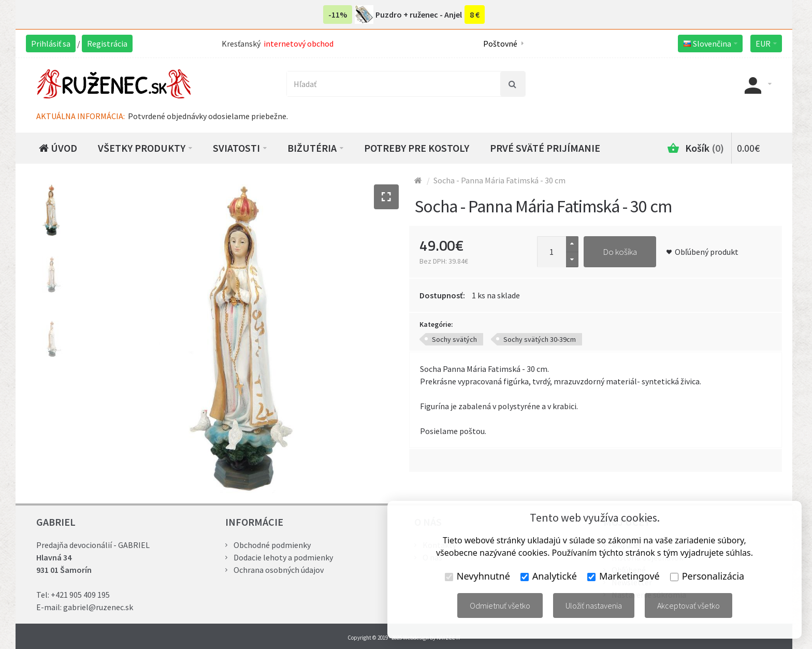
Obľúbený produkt (707, 252)
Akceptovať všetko (688, 605)
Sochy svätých (454, 339)
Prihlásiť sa (51, 44)
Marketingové (624, 576)
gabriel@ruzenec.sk (98, 607)
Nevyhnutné (477, 576)
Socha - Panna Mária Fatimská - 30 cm (499, 180)
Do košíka (620, 252)
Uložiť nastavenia (594, 605)
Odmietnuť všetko (500, 605)
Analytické (549, 576)
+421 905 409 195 (80, 595)
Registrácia (107, 44)
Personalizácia (707, 576)
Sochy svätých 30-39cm (540, 339)
